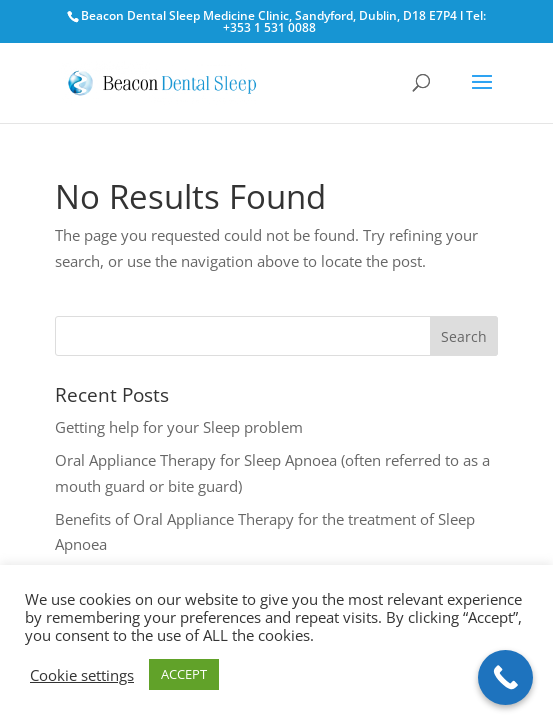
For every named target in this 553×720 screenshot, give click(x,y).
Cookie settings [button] (82, 675)
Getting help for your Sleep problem (179, 427)
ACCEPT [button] (184, 674)
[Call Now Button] (505, 677)
